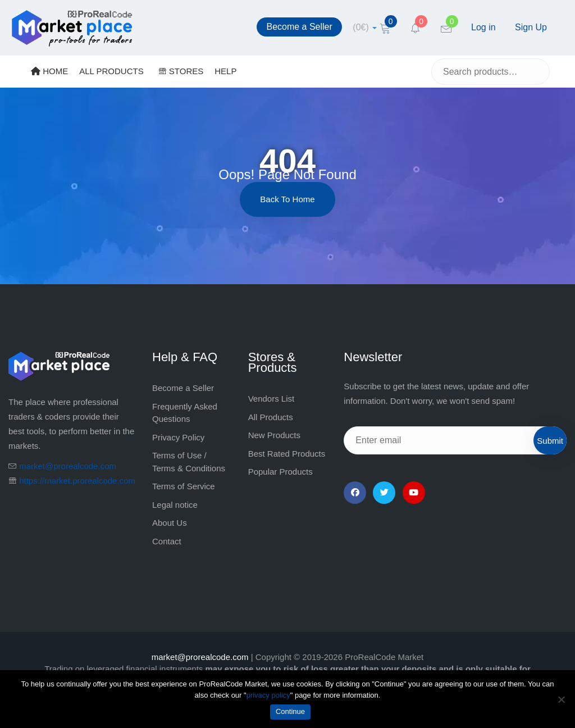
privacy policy (268, 695)
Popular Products (280, 472)
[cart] (365, 27)
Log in (483, 27)
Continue (290, 711)
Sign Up (531, 27)
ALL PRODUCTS (111, 71)
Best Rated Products (287, 454)
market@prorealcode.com (68, 466)
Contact (167, 541)
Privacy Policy (178, 437)
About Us (170, 523)
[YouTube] (414, 493)
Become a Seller (299, 27)
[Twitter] (384, 493)
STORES (181, 71)
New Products (274, 435)
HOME (49, 71)
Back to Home (287, 199)
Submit (550, 441)
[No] (561, 699)
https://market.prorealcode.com (77, 481)
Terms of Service (184, 486)
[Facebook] (355, 493)
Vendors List (271, 399)
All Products (271, 417)
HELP (225, 71)
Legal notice (175, 505)
